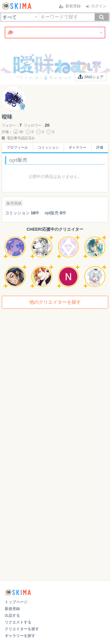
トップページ (16, 602)
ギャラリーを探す (20, 636)
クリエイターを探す (22, 629)
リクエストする (18, 622)
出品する (12, 615)
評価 (100, 147)
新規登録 (12, 609)
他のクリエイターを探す (55, 302)
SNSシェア (91, 77)
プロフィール (17, 147)
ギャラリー (77, 147)
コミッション (48, 147)
